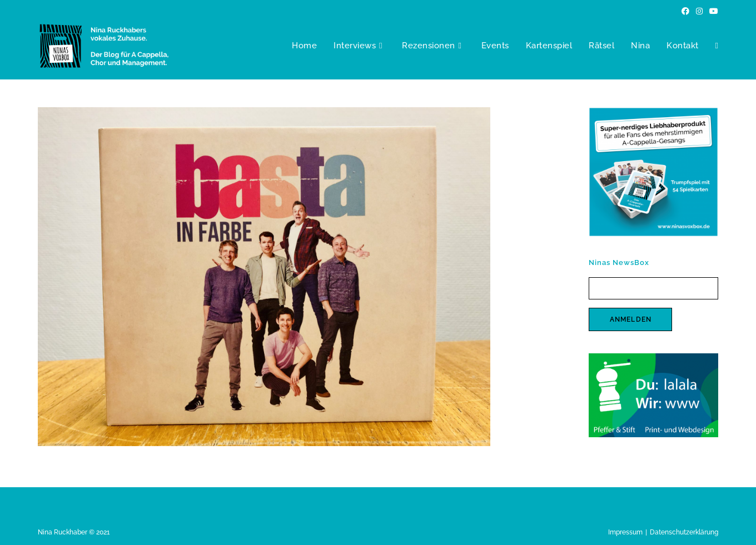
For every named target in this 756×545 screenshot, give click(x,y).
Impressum (625, 532)
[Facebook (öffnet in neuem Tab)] (685, 11)
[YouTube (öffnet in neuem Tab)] (712, 11)
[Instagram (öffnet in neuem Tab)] (699, 11)
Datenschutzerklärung (684, 532)
